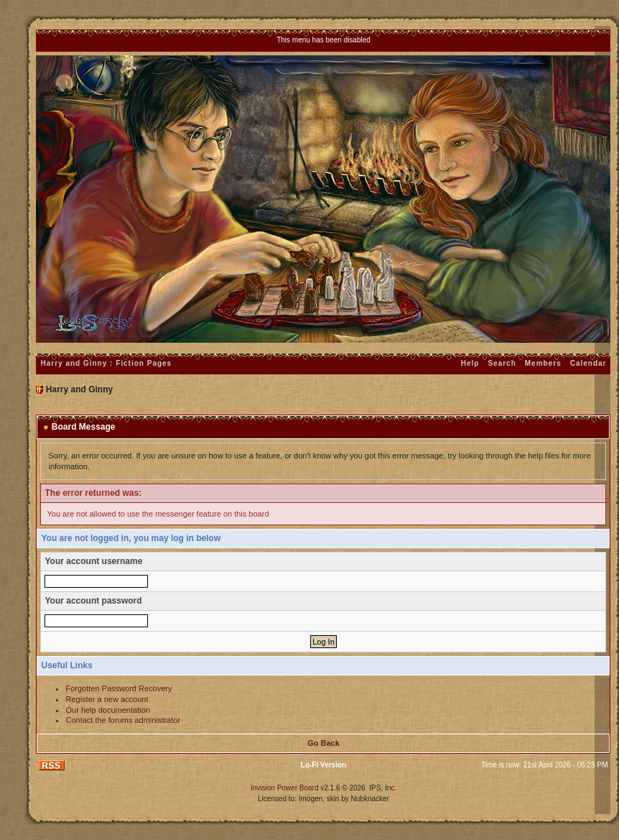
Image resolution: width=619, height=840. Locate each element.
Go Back (324, 743)
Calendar (588, 363)
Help (470, 363)
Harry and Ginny (79, 389)
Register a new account (107, 699)
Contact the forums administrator (123, 720)
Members (543, 363)
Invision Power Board (285, 788)
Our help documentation (107, 710)
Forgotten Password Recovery (118, 688)
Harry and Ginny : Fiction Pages (106, 363)
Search (502, 363)
